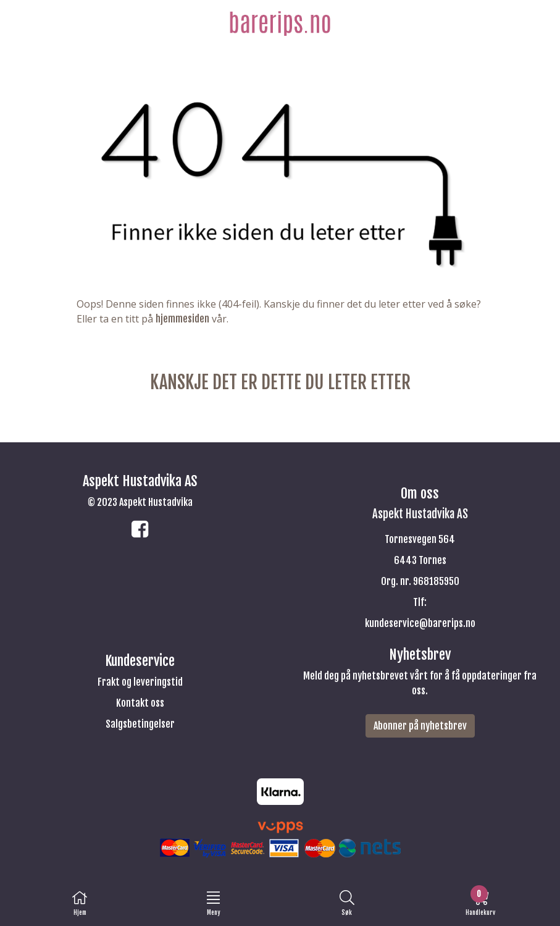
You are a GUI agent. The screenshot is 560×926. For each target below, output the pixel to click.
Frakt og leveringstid (140, 682)
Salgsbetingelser (140, 724)
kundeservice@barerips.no (420, 623)
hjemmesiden (182, 319)
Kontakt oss (140, 703)
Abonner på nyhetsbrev (420, 726)
